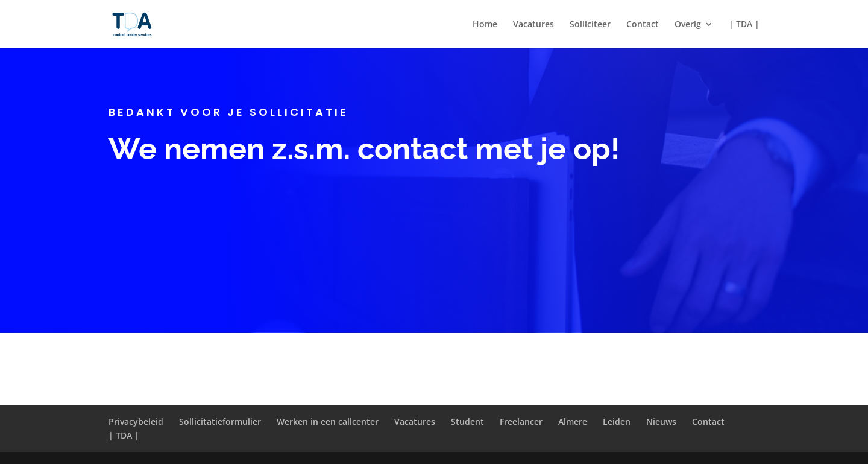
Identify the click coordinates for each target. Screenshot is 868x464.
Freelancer (521, 421)
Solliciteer (590, 25)
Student (467, 421)
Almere (573, 421)
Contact (643, 25)
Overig (688, 25)
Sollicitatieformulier (220, 421)
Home (485, 25)
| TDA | (744, 25)
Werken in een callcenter (328, 421)
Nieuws (661, 421)
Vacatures (533, 25)
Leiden (617, 421)
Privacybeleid (136, 421)
